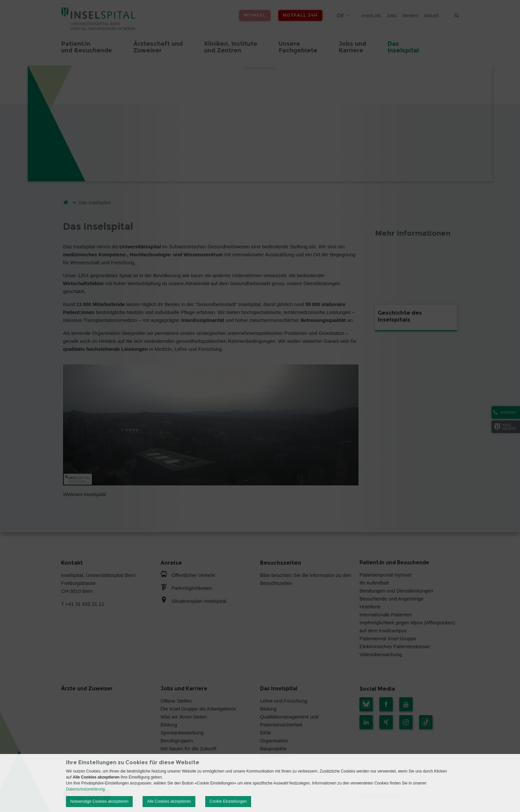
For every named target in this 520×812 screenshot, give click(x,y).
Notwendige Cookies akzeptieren (99, 801)
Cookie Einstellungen (228, 801)
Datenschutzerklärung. (86, 789)
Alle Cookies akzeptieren (169, 801)
